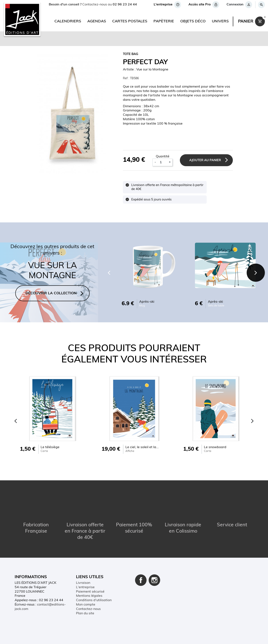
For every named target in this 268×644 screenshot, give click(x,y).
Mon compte (86, 605)
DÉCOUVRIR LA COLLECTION (51, 293)
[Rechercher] (261, 5)
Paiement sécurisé (90, 592)
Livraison (83, 583)
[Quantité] (161, 162)
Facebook (141, 580)
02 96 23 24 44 (125, 5)
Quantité (162, 157)
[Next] (255, 273)
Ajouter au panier (204, 160)
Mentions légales (89, 596)
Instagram (154, 580)
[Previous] (108, 273)
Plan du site (85, 613)
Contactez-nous (88, 609)
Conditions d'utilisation (94, 600)
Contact (66, 637)
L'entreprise (85, 587)
